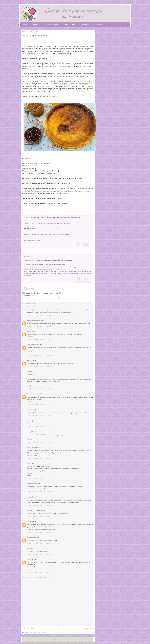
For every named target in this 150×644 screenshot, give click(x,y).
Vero (28, 548)
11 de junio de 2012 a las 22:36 (40, 366)
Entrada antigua (89, 628)
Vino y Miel (31, 432)
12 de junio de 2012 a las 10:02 (40, 427)
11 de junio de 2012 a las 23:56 (40, 405)
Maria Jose (30, 410)
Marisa (29, 331)
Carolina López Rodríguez (35, 394)
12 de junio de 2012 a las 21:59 (40, 516)
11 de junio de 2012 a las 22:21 (40, 339)
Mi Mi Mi (30, 360)
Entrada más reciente (28, 628)
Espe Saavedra (32, 537)
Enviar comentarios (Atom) (38, 632)
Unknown (30, 521)
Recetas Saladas (51, 25)
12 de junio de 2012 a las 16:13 (40, 479)
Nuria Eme (30, 559)
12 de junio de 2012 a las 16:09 (40, 458)
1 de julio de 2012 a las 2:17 (39, 572)
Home (25, 25)
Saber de (86, 25)
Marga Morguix (32, 448)
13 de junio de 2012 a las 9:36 (40, 532)
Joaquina (30, 307)
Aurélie (29, 463)
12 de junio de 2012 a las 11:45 (40, 442)
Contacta (99, 25)
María (29, 421)
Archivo (36, 25)
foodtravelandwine (33, 484)
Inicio (59, 628)
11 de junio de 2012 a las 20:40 (40, 315)
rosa (28, 371)
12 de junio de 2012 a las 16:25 (40, 492)
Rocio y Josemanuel (33, 345)
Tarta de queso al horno (36, 35)
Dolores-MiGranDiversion (35, 510)
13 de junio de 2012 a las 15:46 (40, 543)
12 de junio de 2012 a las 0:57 (40, 416)
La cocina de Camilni (34, 320)
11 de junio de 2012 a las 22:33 (40, 355)
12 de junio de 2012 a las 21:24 (40, 505)
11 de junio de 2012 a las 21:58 (40, 326)
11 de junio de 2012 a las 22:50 (40, 389)
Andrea (29, 497)
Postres (34, 295)
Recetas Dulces (70, 25)
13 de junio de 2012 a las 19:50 (40, 554)
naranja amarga (46, 86)
